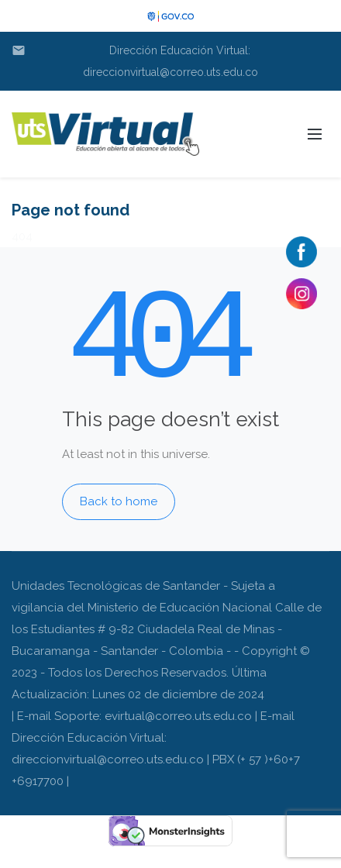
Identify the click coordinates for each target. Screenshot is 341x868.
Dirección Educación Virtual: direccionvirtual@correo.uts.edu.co (135, 59)
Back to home (119, 501)
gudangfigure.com (52, 857)
